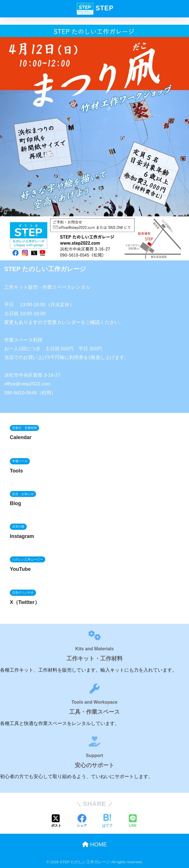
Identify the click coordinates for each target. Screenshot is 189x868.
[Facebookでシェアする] (82, 821)
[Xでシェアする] (56, 821)
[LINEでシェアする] (133, 821)
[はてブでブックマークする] (107, 821)
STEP (95, 9)
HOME (95, 844)
